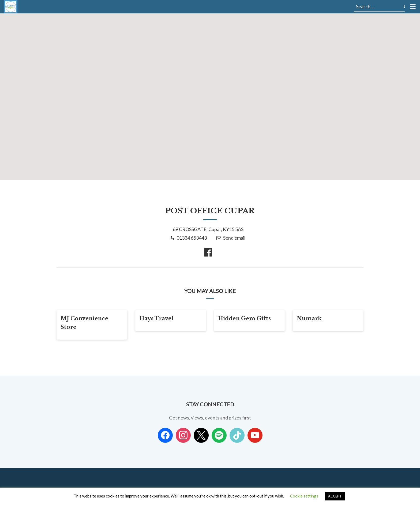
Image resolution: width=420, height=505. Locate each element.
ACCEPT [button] (335, 496)
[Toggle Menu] (412, 7)
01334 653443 (192, 238)
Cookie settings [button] (304, 496)
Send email (234, 238)
